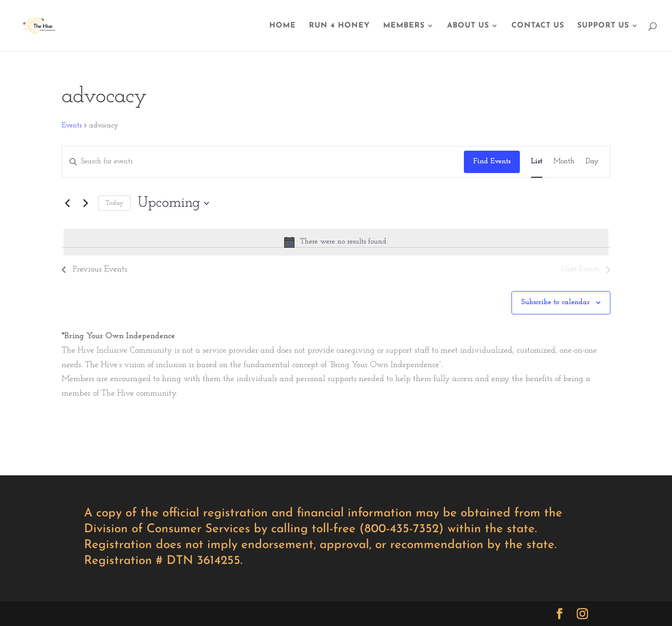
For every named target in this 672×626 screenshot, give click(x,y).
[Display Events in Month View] (564, 162)
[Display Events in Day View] (592, 162)
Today (114, 203)
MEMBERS (404, 26)
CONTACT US (538, 26)
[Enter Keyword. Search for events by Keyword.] (263, 162)
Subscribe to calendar (556, 302)
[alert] (336, 242)
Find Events (492, 161)
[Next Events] (85, 203)
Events (72, 125)
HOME (283, 26)
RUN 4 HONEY (339, 26)
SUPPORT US (603, 26)
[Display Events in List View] (537, 162)
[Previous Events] (67, 203)
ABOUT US (468, 26)
